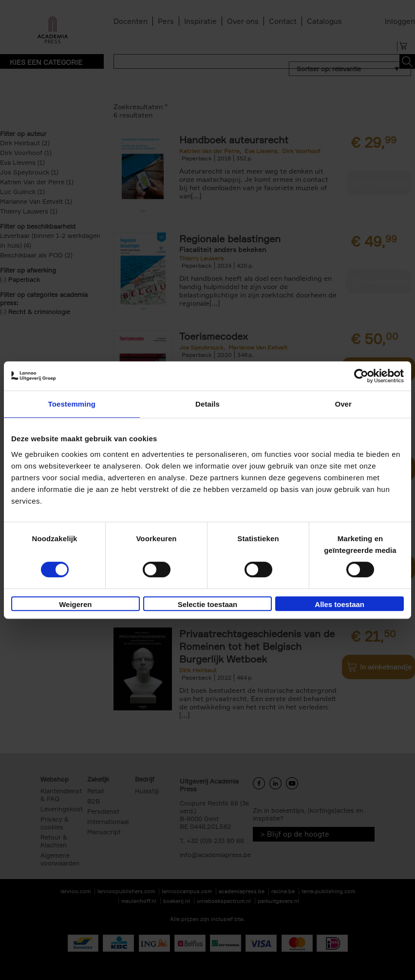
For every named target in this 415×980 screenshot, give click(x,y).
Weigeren (75, 604)
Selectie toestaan (208, 604)
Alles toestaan (340, 604)
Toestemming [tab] (72, 404)
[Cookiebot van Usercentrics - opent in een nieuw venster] (361, 376)
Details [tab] (207, 404)
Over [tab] (343, 404)
